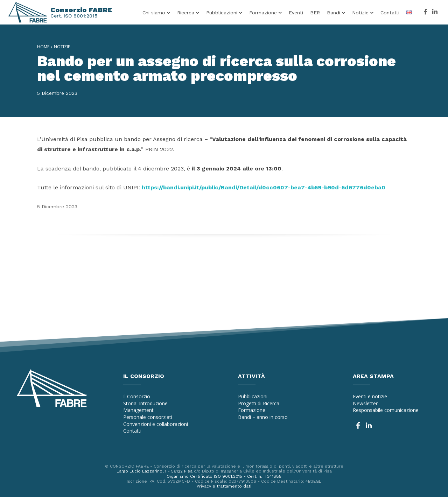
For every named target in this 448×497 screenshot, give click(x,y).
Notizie (62, 47)
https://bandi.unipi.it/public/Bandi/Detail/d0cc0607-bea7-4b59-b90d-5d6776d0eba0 (264, 187)
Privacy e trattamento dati (224, 486)
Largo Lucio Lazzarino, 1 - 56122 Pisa (155, 471)
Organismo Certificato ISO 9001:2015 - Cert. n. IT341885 (224, 476)
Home (43, 47)
